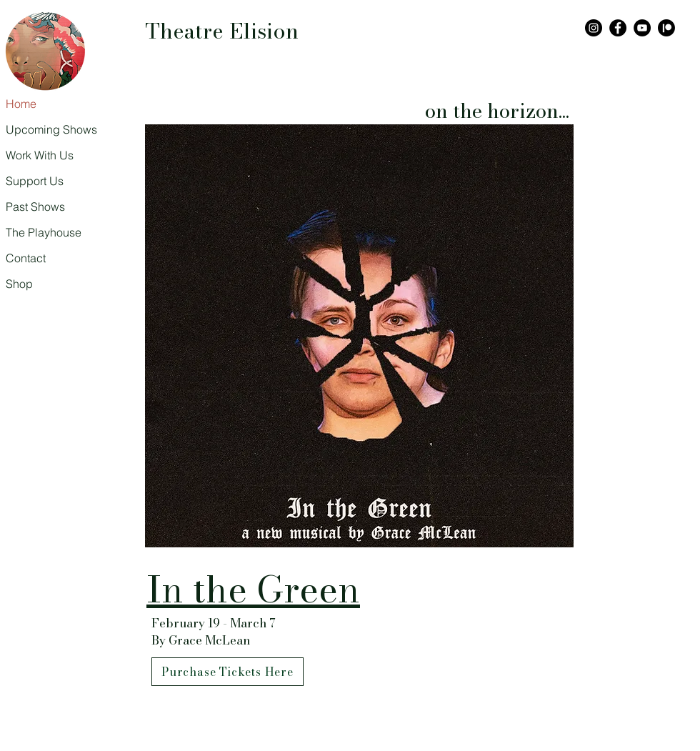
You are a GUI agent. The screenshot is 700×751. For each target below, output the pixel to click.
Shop (19, 284)
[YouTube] (642, 28)
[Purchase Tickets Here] (227, 672)
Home (21, 104)
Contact (26, 258)
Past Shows (35, 207)
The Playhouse (41, 232)
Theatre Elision (222, 31)
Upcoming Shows (41, 129)
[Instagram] (594, 28)
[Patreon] (666, 28)
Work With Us (40, 155)
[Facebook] (618, 28)
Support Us (35, 181)
